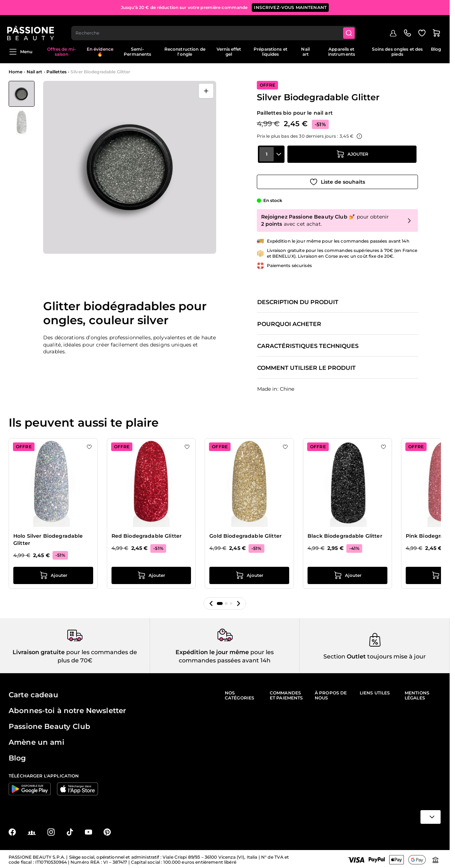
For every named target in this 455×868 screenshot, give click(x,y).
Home (15, 72)
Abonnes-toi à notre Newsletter (67, 709)
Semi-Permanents (137, 52)
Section (334, 655)
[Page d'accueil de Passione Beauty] (32, 27)
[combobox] (215, 27)
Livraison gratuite (39, 651)
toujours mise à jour (396, 655)
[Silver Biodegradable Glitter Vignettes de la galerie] (22, 108)
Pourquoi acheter (289, 322)
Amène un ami (37, 741)
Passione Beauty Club (49, 725)
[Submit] (351, 27)
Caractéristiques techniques (308, 344)
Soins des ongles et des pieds (397, 52)
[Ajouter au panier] (352, 159)
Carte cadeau (33, 693)
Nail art (305, 52)
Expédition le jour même (212, 651)
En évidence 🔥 (100, 52)
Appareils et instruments (342, 52)
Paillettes (56, 72)
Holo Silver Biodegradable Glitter (48, 537)
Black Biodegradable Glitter (345, 533)
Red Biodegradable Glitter (147, 533)
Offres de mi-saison (62, 52)
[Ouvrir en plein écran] (206, 91)
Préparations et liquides (270, 52)
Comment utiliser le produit (306, 366)
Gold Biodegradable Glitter (245, 533)
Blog (436, 49)
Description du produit (298, 300)
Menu (21, 52)
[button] (211, 601)
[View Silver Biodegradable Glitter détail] (22, 123)
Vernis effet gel (229, 52)
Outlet (356, 655)
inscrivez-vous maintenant (290, 7)
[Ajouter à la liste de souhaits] (337, 179)
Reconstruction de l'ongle (185, 52)
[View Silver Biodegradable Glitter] (22, 94)
